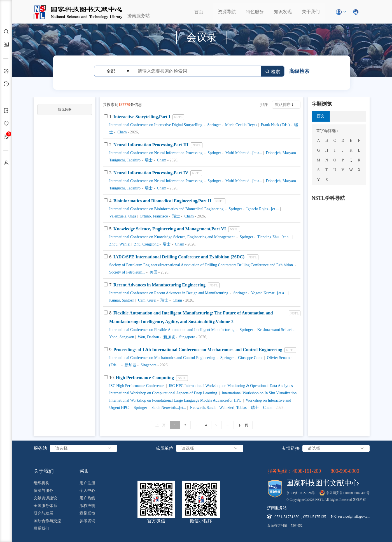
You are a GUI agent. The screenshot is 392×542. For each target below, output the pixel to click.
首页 (199, 12)
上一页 (160, 425)
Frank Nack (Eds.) (275, 125)
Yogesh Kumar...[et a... (268, 293)
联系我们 (41, 528)
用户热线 (87, 498)
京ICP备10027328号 (301, 493)
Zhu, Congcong (146, 244)
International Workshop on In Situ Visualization (259, 393)
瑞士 (148, 160)
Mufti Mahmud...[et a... (243, 153)
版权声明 (87, 506)
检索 (273, 72)
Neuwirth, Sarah (202, 408)
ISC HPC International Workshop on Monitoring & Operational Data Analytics (230, 386)
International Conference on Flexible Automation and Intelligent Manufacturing (172, 330)
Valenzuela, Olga (123, 216)
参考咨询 (87, 521)
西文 (321, 116)
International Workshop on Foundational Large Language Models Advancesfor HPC (175, 400)
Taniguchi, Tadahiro (125, 160)
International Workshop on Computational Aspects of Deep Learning (163, 393)
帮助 (85, 471)
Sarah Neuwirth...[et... (168, 408)
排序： (266, 105)
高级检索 (299, 71)
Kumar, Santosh (122, 300)
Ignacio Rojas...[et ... (262, 209)
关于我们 (311, 12)
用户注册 (87, 483)
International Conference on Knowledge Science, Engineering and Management (172, 237)
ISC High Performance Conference (137, 386)
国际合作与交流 (47, 521)
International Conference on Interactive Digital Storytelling (156, 125)
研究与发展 (43, 513)
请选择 (83, 448)
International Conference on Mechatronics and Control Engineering (162, 358)
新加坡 (169, 337)
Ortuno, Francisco (153, 216)
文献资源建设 (45, 498)
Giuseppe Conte (250, 358)
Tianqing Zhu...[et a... (274, 237)
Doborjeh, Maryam (280, 153)
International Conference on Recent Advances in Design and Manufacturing (169, 293)
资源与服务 (43, 491)
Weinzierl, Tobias (233, 408)
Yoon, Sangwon (122, 337)
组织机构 (41, 483)
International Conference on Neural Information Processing (156, 153)
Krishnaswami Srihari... (276, 330)
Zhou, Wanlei (120, 244)
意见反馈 (87, 513)
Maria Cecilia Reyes (241, 125)
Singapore (187, 337)
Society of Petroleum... (127, 272)
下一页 (243, 425)
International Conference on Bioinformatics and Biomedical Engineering (166, 209)
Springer (214, 125)
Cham (122, 132)
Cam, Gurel (147, 300)
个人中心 (87, 491)
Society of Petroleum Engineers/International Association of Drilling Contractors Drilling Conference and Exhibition (201, 265)
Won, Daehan (148, 337)
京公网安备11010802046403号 (348, 493)
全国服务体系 (45, 506)
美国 (153, 272)
